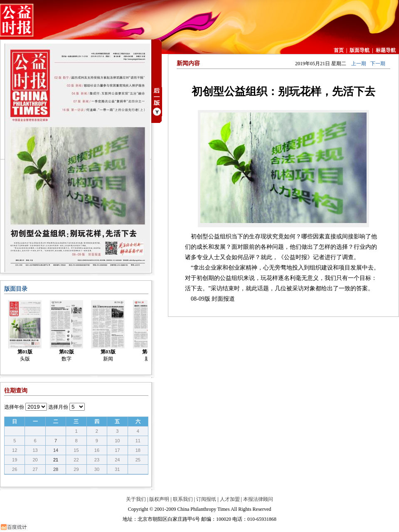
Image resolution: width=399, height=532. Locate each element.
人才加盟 (230, 499)
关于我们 (136, 499)
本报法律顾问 (258, 499)
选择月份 (58, 407)
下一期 (378, 64)
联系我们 (183, 499)
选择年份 (14, 407)
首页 (339, 50)
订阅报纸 (206, 499)
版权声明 (159, 499)
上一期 (359, 64)
